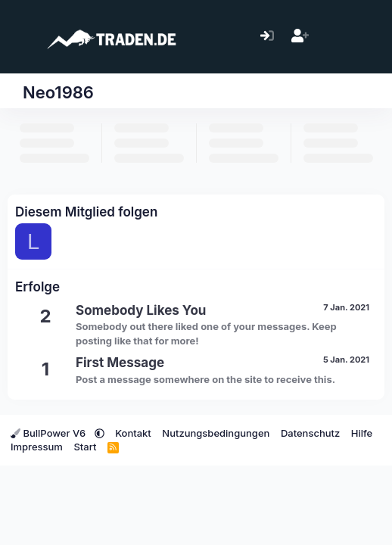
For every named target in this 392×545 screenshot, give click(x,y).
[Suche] (365, 37)
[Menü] (21, 36)
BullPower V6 (50, 433)
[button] (100, 433)
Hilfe (362, 433)
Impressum (37, 447)
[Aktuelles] (333, 37)
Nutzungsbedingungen (216, 433)
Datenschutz (310, 433)
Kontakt (133, 433)
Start (85, 447)
